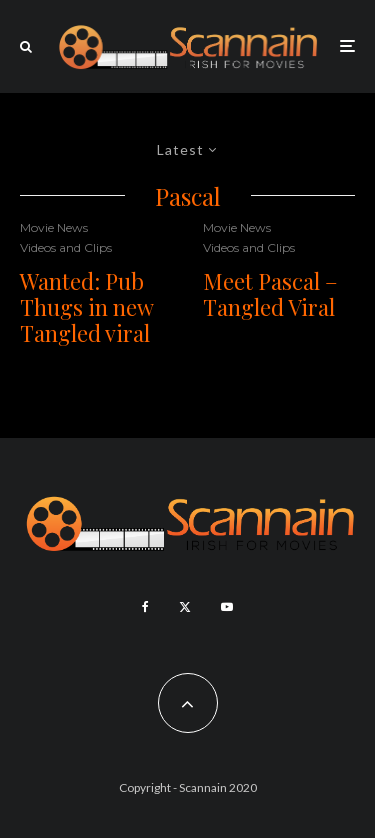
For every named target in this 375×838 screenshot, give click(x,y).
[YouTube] (227, 607)
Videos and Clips (66, 247)
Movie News (54, 227)
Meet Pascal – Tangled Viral (270, 294)
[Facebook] (145, 607)
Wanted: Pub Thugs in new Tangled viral (86, 307)
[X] (185, 607)
